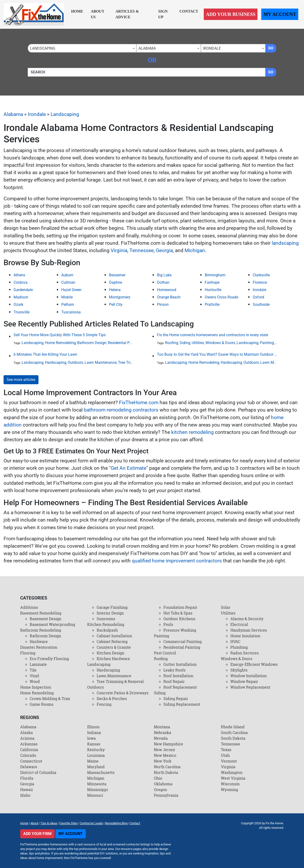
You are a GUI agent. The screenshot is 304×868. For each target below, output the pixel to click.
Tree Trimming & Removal (120, 681)
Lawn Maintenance (101, 362)
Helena (115, 290)
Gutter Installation (180, 664)
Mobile (67, 297)
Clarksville (261, 275)
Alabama (13, 114)
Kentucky (96, 750)
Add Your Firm (37, 834)
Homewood (167, 290)
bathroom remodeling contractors (121, 410)
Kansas (94, 744)
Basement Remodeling (41, 613)
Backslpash (107, 630)
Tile (33, 670)
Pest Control (165, 653)
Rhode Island (233, 727)
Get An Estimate (128, 468)
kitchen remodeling (192, 432)
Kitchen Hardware (113, 659)
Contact (189, 11)
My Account (280, 14)
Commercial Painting (183, 641)
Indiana (94, 732)
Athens (19, 275)
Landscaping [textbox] (43, 48)
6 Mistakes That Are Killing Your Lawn (45, 354)
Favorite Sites (69, 823)
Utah (225, 755)
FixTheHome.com (139, 403)
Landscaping (65, 114)
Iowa (91, 738)
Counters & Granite (114, 647)
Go (271, 48)
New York (163, 761)
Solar (226, 607)
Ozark (18, 305)
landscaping (285, 243)
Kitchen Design (110, 653)
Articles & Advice (127, 14)
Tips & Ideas (49, 823)
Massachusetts (101, 772)
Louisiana (96, 755)
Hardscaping (56, 362)
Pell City (116, 305)
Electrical (239, 624)
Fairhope (212, 282)
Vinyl (34, 676)
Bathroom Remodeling (41, 630)
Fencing (104, 704)
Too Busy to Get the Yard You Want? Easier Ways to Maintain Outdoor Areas (217, 354)
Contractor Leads (91, 823)
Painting (267, 343)
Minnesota (97, 784)
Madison (21, 297)
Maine (93, 761)
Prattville (212, 305)
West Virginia (233, 778)
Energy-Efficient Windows (254, 664)
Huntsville (213, 290)
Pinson (163, 305)
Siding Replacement (182, 704)
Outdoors (75, 362)
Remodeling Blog (116, 823)
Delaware (29, 767)
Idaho (25, 795)
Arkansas (29, 744)
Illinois (93, 727)
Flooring (28, 653)
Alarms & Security (247, 619)
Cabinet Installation (114, 636)
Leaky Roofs (174, 670)
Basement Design (45, 619)
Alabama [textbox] (147, 48)
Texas (226, 750)
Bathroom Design (92, 343)
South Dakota (233, 738)
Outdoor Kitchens (179, 619)
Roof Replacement (180, 687)
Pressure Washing (180, 630)
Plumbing (239, 647)
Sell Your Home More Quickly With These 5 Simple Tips (60, 335)
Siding (185, 343)
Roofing (172, 343)
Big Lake (164, 275)
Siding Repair (176, 698)
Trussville (21, 312)
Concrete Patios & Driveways (123, 693)
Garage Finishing (112, 607)
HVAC (235, 641)
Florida (27, 778)
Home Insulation (245, 636)
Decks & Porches (112, 698)
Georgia (164, 250)
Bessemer (117, 275)
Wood (35, 681)
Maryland (96, 767)
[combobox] (82, 48)
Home (77, 11)
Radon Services (245, 653)
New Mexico (165, 755)
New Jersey (164, 750)
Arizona (27, 738)
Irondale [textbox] (212, 48)
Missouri (95, 795)
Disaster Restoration (39, 647)
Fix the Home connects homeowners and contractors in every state (213, 335)
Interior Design (110, 613)
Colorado (28, 755)
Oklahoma (163, 784)
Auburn (67, 275)
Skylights (239, 670)
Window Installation (249, 676)
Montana (162, 727)
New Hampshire (169, 744)
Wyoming (229, 789)
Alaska (26, 732)
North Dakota (166, 772)
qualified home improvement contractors (177, 561)
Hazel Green (71, 290)
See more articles (21, 380)
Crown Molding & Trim (50, 698)
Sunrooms (106, 619)
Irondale (37, 114)
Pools (168, 624)
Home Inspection (36, 687)
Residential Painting (125, 343)
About (34, 823)
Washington (232, 772)
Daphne (116, 282)
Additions (29, 607)
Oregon (160, 789)
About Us (97, 14)
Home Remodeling (60, 343)
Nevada (161, 738)
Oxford (258, 297)
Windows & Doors (220, 343)
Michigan (195, 250)
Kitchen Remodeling (106, 624)
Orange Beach (169, 297)
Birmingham (215, 275)
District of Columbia (38, 772)
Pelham (68, 305)
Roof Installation (178, 676)
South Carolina (234, 732)
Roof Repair (174, 681)
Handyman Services (249, 630)
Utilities (198, 343)
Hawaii (26, 789)
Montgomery (120, 297)
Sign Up (163, 14)
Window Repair (244, 681)
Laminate (38, 664)
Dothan (163, 282)
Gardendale (23, 290)
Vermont (229, 761)
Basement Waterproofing (52, 624)
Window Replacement (250, 687)
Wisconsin (230, 784)
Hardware (39, 641)
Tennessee (142, 250)
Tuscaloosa (71, 312)
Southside (261, 305)
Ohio (158, 778)
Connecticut (31, 761)
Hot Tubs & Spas (178, 613)
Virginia (119, 250)
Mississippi (97, 789)
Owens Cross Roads (221, 297)
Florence (260, 282)
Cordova (21, 282)
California (29, 750)
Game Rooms (42, 704)
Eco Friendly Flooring (49, 659)
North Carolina (167, 767)
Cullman (68, 282)
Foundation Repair (180, 607)
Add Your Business (231, 14)
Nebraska (163, 732)
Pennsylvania (166, 795)
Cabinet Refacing (112, 641)
